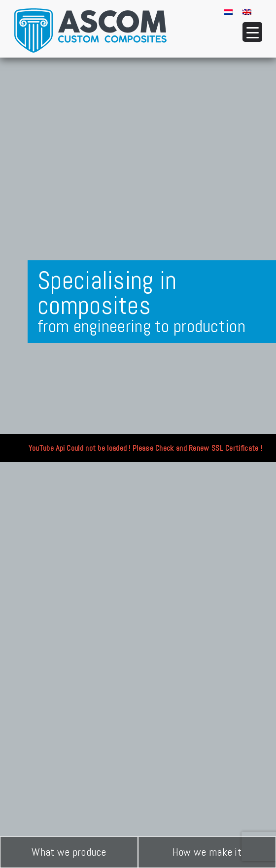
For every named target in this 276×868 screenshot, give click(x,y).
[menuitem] (228, 12)
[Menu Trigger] (252, 32)
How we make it (207, 852)
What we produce (69, 852)
